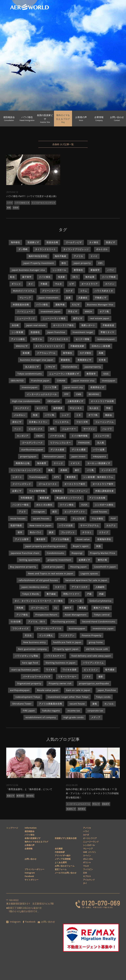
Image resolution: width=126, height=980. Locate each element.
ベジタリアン (67, 635)
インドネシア (108, 470)
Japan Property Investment (39, 263)
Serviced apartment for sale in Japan (86, 580)
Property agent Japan (66, 649)
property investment (59, 560)
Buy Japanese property (23, 567)
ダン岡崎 (23, 249)
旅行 (77, 470)
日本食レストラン (38, 422)
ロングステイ (22, 408)
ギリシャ (16, 284)
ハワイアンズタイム (93, 663)
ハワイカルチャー (55, 656)
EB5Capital (54, 401)
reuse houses (18, 518)
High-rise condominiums (26, 401)
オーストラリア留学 (103, 484)
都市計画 (102, 560)
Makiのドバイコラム (24, 291)
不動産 (44, 284)
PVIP (113, 518)
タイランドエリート (45, 249)
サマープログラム (90, 525)
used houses (100, 512)
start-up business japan (25, 670)
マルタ (58, 284)
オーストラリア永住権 (102, 401)
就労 (55, 512)
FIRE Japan (29, 711)
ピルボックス (36, 429)
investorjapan (30, 387)
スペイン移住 (67, 505)
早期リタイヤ (107, 332)
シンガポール (59, 270)
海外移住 (15, 242)
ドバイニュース (25, 311)
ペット (18, 429)
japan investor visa (84, 381)
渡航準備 (60, 305)
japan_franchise (107, 690)
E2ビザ (76, 305)
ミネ (79, 415)
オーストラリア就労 (75, 484)
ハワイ (10, 203)
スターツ (60, 587)
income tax (74, 711)
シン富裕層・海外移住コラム (98, 477)
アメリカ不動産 (61, 539)
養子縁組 (51, 594)
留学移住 (68, 353)
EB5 (100, 263)
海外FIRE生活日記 (38, 256)
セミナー (41, 408)
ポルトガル (102, 249)
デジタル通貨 (79, 450)
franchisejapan (38, 477)
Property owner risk (60, 683)
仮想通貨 (58, 408)
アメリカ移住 (18, 339)
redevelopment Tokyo (28, 697)
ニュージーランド (26, 318)
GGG (106, 374)
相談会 (109, 415)
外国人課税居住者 (105, 491)
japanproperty (93, 367)
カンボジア (23, 436)
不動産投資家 (77, 346)
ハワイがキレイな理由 (27, 656)
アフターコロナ (80, 587)
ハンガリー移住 (21, 505)
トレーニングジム (105, 422)
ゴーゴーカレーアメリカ (49, 628)
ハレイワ (107, 429)
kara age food (30, 663)
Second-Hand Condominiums (99, 622)
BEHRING (94, 394)
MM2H (88, 311)
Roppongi (77, 553)
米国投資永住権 (21, 305)
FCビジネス (76, 408)
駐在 (12, 277)
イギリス (75, 463)
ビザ (72, 284)
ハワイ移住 (42, 305)
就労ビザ (78, 318)
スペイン (110, 284)
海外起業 (90, 277)
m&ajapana (100, 456)
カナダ (69, 291)
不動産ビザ (101, 298)
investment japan (51, 311)
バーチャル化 (57, 436)
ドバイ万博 (51, 387)
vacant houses (41, 518)
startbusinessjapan (32, 450)
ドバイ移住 (45, 277)
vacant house (77, 704)
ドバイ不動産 (109, 277)
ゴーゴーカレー (39, 608)
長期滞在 (57, 491)
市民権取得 (26, 498)
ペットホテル (62, 422)
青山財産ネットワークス (69, 498)
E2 (56, 608)
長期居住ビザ (84, 360)
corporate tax (95, 711)
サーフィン (89, 429)
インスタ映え (46, 635)
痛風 (9, 208)
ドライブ (104, 532)
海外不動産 (61, 256)
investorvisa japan (103, 628)
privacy (61, 518)
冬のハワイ (36, 532)
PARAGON (84, 443)
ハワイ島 (50, 415)
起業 (68, 298)
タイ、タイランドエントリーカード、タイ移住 (39, 601)
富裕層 (26, 353)
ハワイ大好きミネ (22, 203)
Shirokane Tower (22, 704)
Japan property (82, 263)
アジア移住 (22, 615)
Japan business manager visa (28, 270)
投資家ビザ (33, 242)
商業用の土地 (23, 463)
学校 (108, 408)
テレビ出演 (78, 518)
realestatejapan (106, 339)
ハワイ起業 (99, 450)
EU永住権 (16, 622)
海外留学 (41, 539)
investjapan (109, 381)
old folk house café (97, 649)
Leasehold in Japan (105, 567)
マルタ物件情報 (37, 491)
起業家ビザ (84, 560)
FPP (66, 394)
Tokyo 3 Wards (31, 594)
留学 (20, 532)
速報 (95, 704)
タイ (31, 284)
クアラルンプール (46, 353)
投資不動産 (16, 525)
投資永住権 (52, 242)
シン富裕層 (17, 332)
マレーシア (25, 298)
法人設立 (94, 408)
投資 (35, 415)
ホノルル (109, 704)
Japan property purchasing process (45, 546)
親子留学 (27, 277)
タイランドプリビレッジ (76, 249)
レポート (17, 477)
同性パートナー (71, 594)
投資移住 (35, 332)
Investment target (83, 332)
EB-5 (75, 277)
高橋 (101, 353)
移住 (64, 263)
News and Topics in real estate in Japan (51, 573)
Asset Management (76, 615)
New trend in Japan (41, 525)
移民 (52, 429)
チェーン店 (76, 601)
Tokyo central (102, 615)
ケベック (58, 463)
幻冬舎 (102, 360)
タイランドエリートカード (49, 346)
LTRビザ (51, 367)
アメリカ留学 (22, 539)
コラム (84, 291)
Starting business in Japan (61, 663)
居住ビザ (17, 422)
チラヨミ (87, 532)
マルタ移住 (97, 518)
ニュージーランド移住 (54, 318)
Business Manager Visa (100, 305)
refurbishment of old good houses (38, 580)
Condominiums (56, 553)
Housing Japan (78, 567)
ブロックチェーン (79, 491)
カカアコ (111, 525)
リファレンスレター (61, 443)
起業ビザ (17, 491)
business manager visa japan (37, 360)
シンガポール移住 (104, 505)
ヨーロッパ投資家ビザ (99, 463)
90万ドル (37, 339)
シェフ (65, 415)
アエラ (22, 512)
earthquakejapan (20, 690)
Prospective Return (46, 615)
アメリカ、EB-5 (37, 622)
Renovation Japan (54, 456)
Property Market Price (103, 553)
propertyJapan (28, 456)
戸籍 (89, 594)
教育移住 (78, 270)
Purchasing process (64, 622)
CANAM (61, 381)
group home (96, 642)
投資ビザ (111, 242)
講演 (51, 532)
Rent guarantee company (32, 649)
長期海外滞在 (104, 539)
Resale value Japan (48, 690)
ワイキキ (51, 670)
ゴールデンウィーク (32, 443)
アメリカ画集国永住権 (51, 704)
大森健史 (83, 298)
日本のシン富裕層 (101, 346)
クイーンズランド (22, 484)
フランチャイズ (21, 628)
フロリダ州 (82, 422)
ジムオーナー (69, 429)
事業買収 (71, 477)
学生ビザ (73, 311)
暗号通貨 (110, 670)
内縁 (101, 594)
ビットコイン (91, 670)
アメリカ (78, 256)
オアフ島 (104, 311)
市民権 (20, 608)
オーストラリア (90, 284)
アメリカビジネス (59, 339)
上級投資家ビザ (75, 401)
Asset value (83, 539)
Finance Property (92, 635)
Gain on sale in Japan (78, 690)
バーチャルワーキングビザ (37, 676)
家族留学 (95, 270)
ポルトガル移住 (44, 505)
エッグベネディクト (75, 512)
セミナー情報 (83, 339)
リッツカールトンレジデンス (44, 203)
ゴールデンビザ (74, 242)
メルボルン (20, 415)
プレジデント (68, 532)
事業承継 (44, 498)
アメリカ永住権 (97, 498)
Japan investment (48, 298)
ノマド (87, 676)
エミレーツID (102, 436)
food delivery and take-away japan (91, 656)
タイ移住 (94, 242)
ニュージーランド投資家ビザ (64, 374)
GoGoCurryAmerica (100, 601)
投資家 (62, 277)
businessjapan (77, 628)
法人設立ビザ (32, 367)
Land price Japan (53, 567)
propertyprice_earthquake (94, 683)
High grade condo (74, 717)
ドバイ (94, 256)
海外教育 (42, 463)
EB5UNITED (17, 381)
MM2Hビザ (22, 346)
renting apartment (30, 560)
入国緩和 (100, 587)
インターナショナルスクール (42, 394)
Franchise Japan (40, 381)
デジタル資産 (57, 450)
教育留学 (91, 374)
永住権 (15, 325)
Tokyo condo (103, 697)
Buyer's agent (81, 546)
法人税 (101, 443)
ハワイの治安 (66, 525)
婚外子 (68, 608)
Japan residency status (34, 587)
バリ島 (90, 470)
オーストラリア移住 (63, 325)
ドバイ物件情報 (80, 436)
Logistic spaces (89, 573)
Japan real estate (36, 325)
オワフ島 (93, 415)
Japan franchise (56, 332)
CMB (79, 394)
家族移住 (65, 360)
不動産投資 (108, 325)
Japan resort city (73, 387)
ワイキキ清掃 (70, 670)
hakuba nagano (51, 711)
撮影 (101, 676)
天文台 (28, 635)
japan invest (79, 456)
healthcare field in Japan (67, 642)
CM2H (39, 436)
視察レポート (88, 325)
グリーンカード (50, 291)
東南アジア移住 (102, 608)
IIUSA (84, 505)
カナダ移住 (85, 353)
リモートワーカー (67, 676)
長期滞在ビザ (97, 387)
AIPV (57, 477)
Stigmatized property (29, 683)
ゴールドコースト (48, 484)
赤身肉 (16, 208)
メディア (96, 717)
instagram (39, 512)
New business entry (35, 642)
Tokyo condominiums (30, 374)
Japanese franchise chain (25, 553)
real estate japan (100, 318)
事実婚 (83, 608)
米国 (98, 546)
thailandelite (70, 367)
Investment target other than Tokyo (68, 697)
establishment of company (41, 717)
